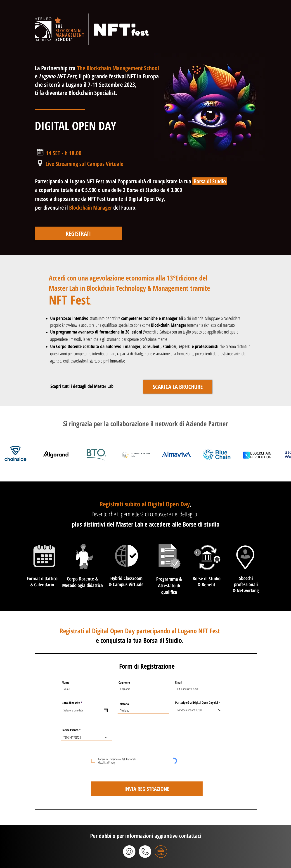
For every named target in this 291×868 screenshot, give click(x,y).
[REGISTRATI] (78, 233)
